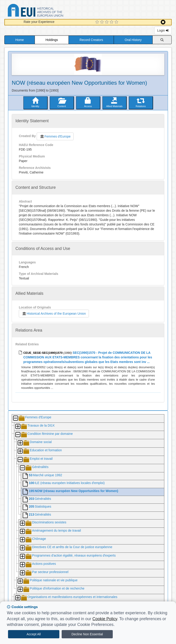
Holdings (52, 40)
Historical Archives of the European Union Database (48, 11)
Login (163, 30)
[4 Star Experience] (112, 22)
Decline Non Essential (87, 634)
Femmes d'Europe (55, 136)
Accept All (34, 634)
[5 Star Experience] (117, 22)
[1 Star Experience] (98, 22)
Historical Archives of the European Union (54, 314)
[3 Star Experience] (107, 22)
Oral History (133, 40)
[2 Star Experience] (103, 22)
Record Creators (91, 40)
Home (20, 40)
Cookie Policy (105, 619)
